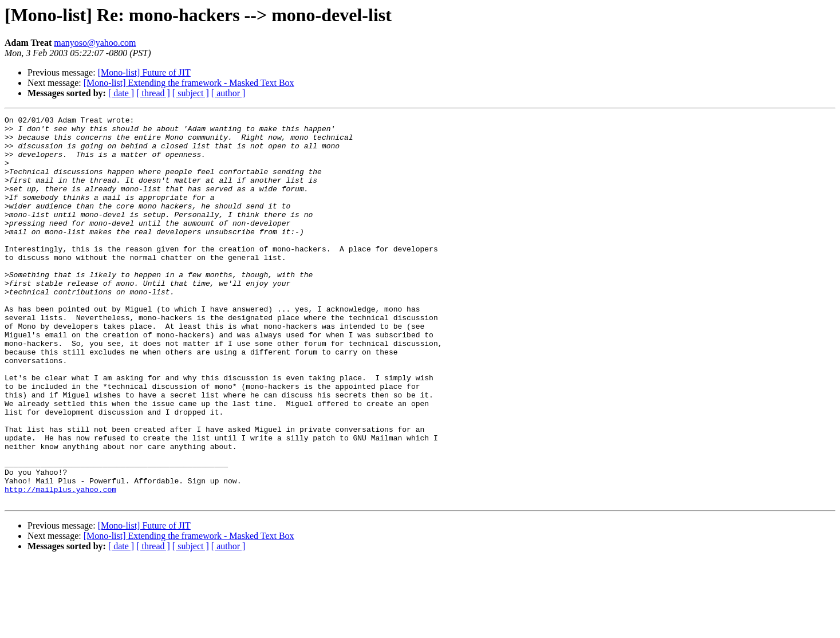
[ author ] (228, 93)
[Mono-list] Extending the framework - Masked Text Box (189, 83)
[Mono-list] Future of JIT (144, 72)
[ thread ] (153, 93)
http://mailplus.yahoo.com (60, 565)
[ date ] (121, 93)
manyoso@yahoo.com (95, 43)
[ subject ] (191, 93)
